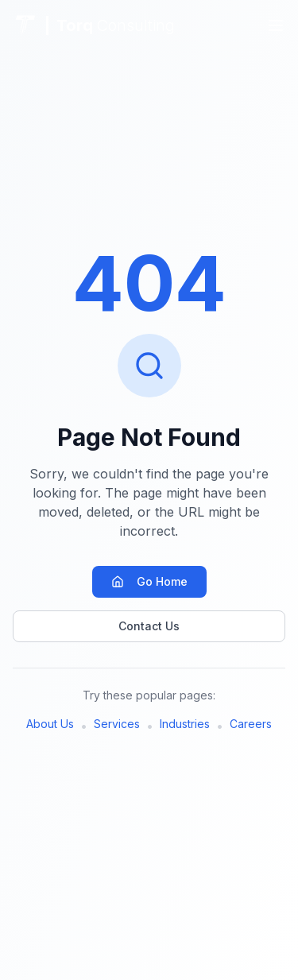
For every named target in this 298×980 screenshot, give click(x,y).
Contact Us (149, 626)
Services (117, 724)
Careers (251, 724)
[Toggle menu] (276, 25)
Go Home (149, 581)
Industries (185, 724)
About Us (50, 724)
